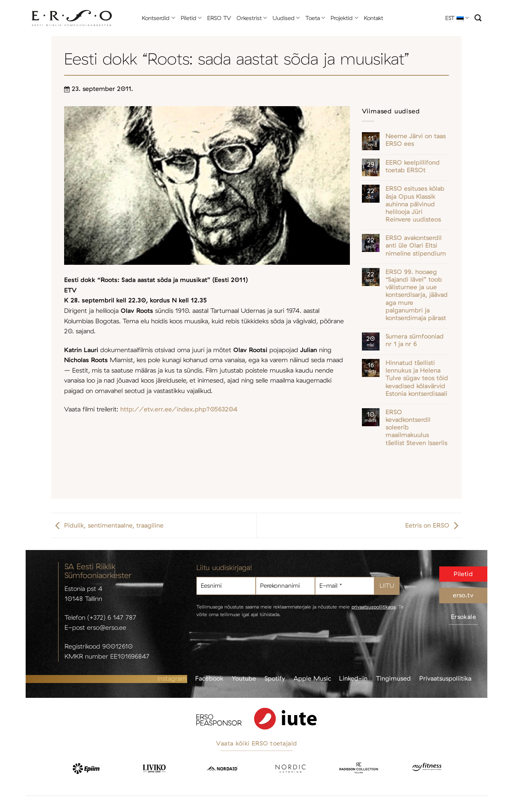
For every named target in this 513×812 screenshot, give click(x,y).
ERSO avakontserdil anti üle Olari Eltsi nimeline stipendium (416, 245)
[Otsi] (478, 18)
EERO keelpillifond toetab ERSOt (413, 166)
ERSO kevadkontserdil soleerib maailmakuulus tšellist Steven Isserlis (416, 427)
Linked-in (353, 678)
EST (457, 18)
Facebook (209, 678)
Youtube (244, 678)
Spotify (275, 678)
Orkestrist (252, 18)
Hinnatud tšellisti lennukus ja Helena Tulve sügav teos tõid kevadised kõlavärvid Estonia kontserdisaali (417, 378)
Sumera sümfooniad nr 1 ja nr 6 (415, 340)
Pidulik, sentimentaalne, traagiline (107, 525)
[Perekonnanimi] (285, 586)
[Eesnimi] (226, 586)
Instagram (172, 678)
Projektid (344, 18)
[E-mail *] (345, 586)
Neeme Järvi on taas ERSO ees (416, 140)
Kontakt (374, 18)
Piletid (191, 18)
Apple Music (312, 678)
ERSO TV (219, 18)
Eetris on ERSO (434, 525)
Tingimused (393, 678)
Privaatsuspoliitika (445, 678)
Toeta (315, 18)
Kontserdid (158, 18)
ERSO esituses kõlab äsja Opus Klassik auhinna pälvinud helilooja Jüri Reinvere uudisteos (415, 204)
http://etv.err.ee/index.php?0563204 (179, 409)
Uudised (286, 18)
